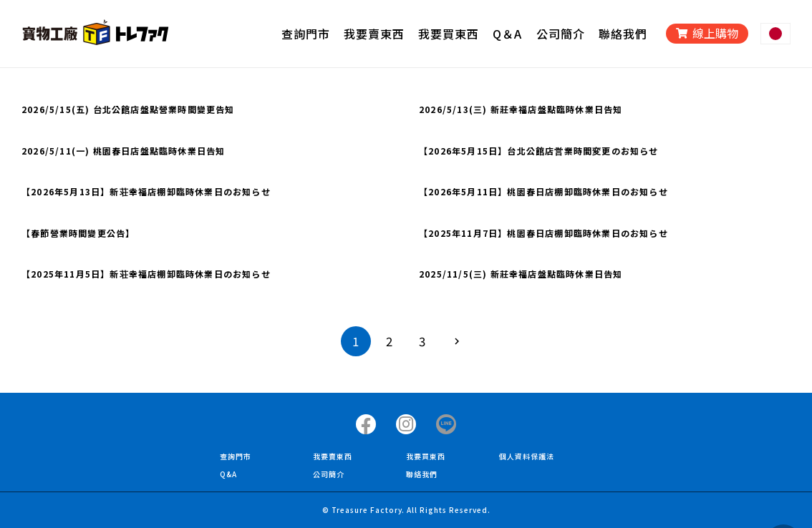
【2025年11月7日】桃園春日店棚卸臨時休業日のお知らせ (543, 233)
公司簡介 (329, 474)
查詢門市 (236, 456)
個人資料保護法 (527, 456)
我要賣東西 (333, 456)
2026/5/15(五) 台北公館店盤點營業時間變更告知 (128, 109)
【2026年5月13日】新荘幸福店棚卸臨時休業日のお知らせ (146, 191)
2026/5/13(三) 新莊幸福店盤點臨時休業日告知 (521, 109)
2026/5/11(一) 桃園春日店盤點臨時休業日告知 (123, 151)
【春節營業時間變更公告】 (78, 233)
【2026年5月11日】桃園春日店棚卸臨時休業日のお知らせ (543, 191)
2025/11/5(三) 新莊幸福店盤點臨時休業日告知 (521, 274)
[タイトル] (366, 424)
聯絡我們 (422, 474)
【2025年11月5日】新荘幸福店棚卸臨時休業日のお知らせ (146, 274)
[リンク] (96, 34)
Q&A (228, 474)
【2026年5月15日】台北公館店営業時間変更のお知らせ (539, 151)
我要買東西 (426, 456)
